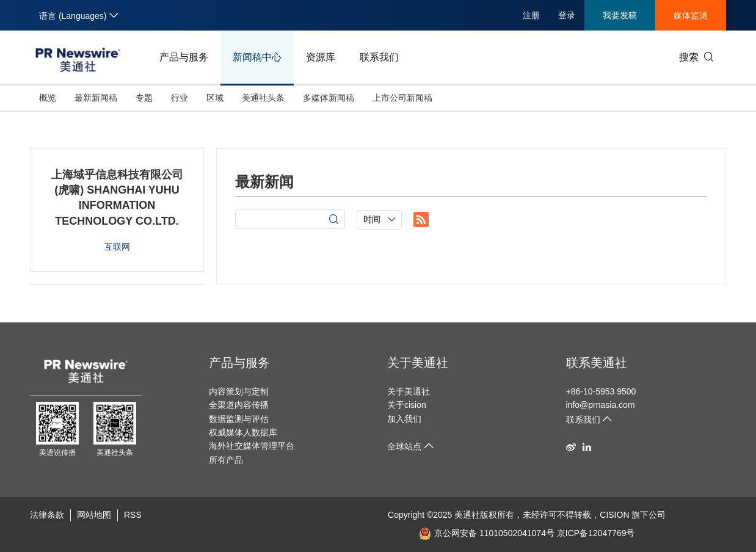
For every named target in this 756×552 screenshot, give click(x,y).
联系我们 (379, 57)
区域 (215, 98)
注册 (531, 15)
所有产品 (226, 460)
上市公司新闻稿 (402, 98)
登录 (567, 15)
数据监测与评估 (239, 419)
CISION (614, 515)
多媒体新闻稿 (329, 98)
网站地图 (94, 515)
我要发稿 (620, 15)
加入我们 (404, 419)
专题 (144, 98)
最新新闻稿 (96, 98)
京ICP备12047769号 (596, 533)
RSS (133, 515)
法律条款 (47, 515)
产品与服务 (184, 57)
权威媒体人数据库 (243, 432)
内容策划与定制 (239, 391)
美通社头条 (263, 98)
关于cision (407, 405)
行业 (180, 98)
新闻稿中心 (257, 57)
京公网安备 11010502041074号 (487, 533)
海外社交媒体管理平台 (252, 446)
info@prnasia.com (601, 405)
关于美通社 (418, 363)
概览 (48, 98)
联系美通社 (597, 363)
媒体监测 (691, 15)
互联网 (117, 247)
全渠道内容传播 (239, 405)
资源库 (321, 57)
